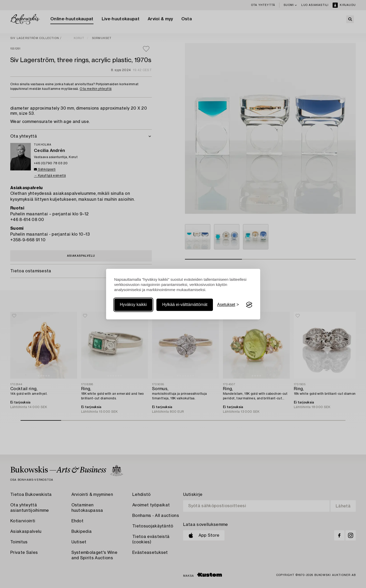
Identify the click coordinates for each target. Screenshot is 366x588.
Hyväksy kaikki (133, 305)
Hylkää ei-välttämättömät (185, 305)
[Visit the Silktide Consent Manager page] (249, 305)
